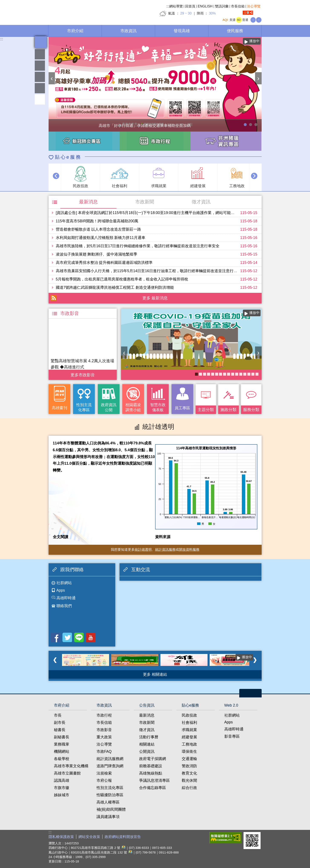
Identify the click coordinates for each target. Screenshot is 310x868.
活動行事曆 (149, 737)
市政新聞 (145, 202)
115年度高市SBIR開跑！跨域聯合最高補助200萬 (97, 221)
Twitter (67, 637)
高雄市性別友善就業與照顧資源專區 (256, 125)
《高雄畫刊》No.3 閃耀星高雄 (213, 374)
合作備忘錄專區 (153, 788)
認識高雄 (62, 780)
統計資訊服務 (165, 550)
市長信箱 (238, 6)
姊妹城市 (62, 795)
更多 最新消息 (155, 298)
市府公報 (104, 780)
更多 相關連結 (155, 674)
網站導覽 (176, 6)
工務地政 (189, 744)
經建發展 (189, 737)
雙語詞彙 (222, 6)
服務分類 (251, 410)
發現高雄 (182, 31)
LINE (79, 637)
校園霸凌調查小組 (133, 407)
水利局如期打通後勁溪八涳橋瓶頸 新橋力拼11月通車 (101, 238)
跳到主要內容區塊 (2, 2)
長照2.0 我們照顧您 (241, 374)
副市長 (60, 723)
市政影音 (104, 730)
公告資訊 (147, 705)
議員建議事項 (108, 817)
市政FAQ (104, 752)
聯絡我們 (64, 606)
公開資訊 (147, 752)
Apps (61, 590)
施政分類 (228, 410)
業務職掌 (62, 744)
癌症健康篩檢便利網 (217, 374)
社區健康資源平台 (209, 374)
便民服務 (235, 31)
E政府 (203, 837)
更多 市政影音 (83, 374)
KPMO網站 (253, 374)
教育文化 (189, 773)
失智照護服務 (245, 374)
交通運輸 (189, 759)
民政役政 (189, 715)
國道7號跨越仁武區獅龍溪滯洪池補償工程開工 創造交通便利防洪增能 (115, 287)
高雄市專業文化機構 (71, 766)
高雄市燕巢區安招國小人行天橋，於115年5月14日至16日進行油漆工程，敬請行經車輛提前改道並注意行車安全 (150, 271)
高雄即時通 (66, 598)
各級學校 (62, 759)
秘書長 (60, 730)
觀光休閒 (189, 780)
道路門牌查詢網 (110, 766)
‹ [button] (52, 78)
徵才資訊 (201, 202)
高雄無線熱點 (151, 773)
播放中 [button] (254, 41)
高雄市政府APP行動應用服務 (221, 374)
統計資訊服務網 (110, 759)
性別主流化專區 (84, 407)
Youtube (91, 637)
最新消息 (88, 202)
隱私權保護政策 (61, 837)
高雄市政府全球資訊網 (85, 10)
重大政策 (104, 737)
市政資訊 (128, 31)
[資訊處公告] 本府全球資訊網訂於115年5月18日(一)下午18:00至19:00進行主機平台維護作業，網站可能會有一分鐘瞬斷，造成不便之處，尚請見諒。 (182, 213)
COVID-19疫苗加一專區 (196, 374)
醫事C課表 (225, 374)
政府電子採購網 (153, 759)
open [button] (250, 693)
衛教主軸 (205, 374)
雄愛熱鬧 (40, 54)
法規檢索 (104, 773)
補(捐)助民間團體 (111, 809)
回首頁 (190, 6)
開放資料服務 (189, 550)
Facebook (56, 637)
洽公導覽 (254, 6)
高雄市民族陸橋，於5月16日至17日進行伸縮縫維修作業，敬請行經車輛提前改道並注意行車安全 (138, 246)
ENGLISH (205, 6)
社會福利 (189, 723)
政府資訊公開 (109, 407)
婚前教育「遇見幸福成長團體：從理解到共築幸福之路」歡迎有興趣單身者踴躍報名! (237, 374)
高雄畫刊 (59, 408)
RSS (54, 298)
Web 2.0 (231, 705)
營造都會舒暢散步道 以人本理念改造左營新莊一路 (99, 229)
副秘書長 (62, 737)
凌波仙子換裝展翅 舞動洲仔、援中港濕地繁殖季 (97, 254)
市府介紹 (75, 31)
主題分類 (206, 410)
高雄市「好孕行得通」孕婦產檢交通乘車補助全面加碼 (245, 125)
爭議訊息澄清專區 (154, 780)
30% (212, 13)
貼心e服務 (68, 157)
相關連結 (147, 744)
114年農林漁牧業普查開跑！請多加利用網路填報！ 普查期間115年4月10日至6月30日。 (251, 125)
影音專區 (232, 736)
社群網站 (64, 583)
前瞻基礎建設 (151, 766)
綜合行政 (189, 788)
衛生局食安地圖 (257, 374)
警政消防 (189, 766)
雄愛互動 (40, 77)
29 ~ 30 (186, 13)
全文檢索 (258, 13)
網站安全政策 (89, 837)
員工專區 (40, 88)
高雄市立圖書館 (67, 773)
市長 (58, 715)
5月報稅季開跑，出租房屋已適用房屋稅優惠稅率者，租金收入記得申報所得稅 (122, 279)
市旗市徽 (62, 788)
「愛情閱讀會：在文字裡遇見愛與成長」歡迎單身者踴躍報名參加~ (200, 374)
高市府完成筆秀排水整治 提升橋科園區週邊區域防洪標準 (104, 263)
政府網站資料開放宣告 (123, 837)
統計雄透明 (40, 66)
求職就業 (189, 730)
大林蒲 (229, 374)
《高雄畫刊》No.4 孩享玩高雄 (233, 374)
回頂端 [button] (40, 99)
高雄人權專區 (108, 802)
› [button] (258, 78)
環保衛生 (189, 752)
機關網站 (62, 752)
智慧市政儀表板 (158, 407)
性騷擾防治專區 (110, 795)
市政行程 (104, 715)
